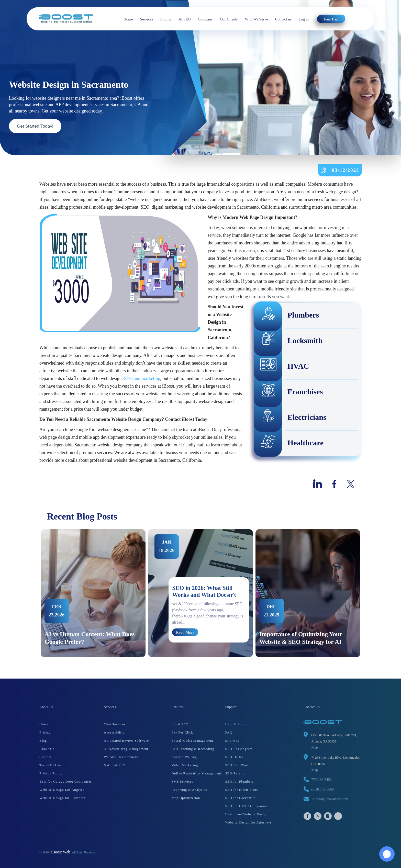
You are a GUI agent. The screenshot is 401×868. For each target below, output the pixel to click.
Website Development (121, 757)
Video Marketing (185, 765)
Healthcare (289, 444)
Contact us (283, 19)
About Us (47, 749)
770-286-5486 (321, 780)
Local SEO (180, 724)
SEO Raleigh (235, 773)
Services (147, 19)
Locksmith (288, 341)
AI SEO (185, 19)
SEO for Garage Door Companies (65, 781)
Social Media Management (192, 741)
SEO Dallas (234, 757)
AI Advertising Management (126, 749)
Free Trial (331, 19)
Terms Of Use (50, 765)
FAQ (229, 732)
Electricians (290, 418)
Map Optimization (186, 798)
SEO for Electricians (242, 790)
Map (315, 747)
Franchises (288, 392)
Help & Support (238, 724)
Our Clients (229, 19)
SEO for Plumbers (240, 781)
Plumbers (287, 316)
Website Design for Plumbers (62, 798)
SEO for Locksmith (241, 798)
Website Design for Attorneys (249, 822)
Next (365, 593)
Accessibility (114, 732)
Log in (304, 19)
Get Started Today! (37, 126)
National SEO (115, 765)
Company (205, 19)
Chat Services (115, 724)
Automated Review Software (126, 741)
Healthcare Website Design (247, 814)
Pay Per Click (182, 732)
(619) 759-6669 (322, 789)
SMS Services (182, 781)
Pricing (166, 19)
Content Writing (184, 757)
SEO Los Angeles (239, 749)
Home (128, 19)
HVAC (282, 367)
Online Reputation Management (197, 773)
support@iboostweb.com (330, 799)
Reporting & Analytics (189, 790)
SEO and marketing (142, 378)
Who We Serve (257, 19)
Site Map (232, 741)
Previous (36, 593)
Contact (45, 757)
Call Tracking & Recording (193, 749)
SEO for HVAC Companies (246, 806)
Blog (43, 741)
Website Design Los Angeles (62, 790)
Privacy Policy (51, 773)
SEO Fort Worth (238, 765)
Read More (185, 632)
